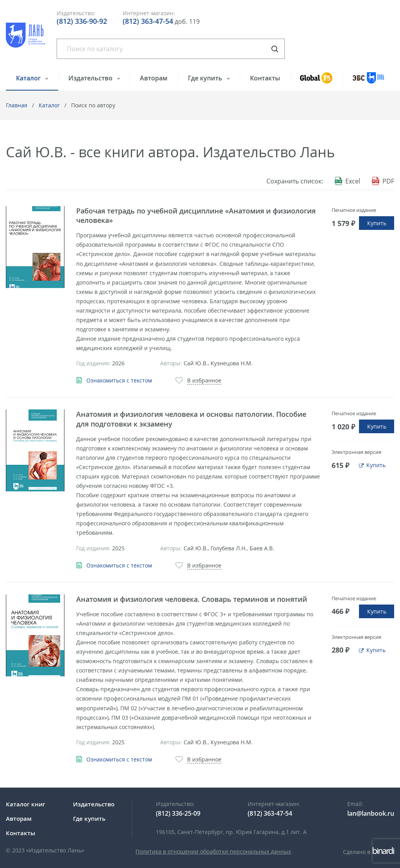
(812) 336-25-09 (178, 813)
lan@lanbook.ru (371, 813)
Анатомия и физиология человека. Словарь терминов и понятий (192, 599)
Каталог (29, 78)
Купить (377, 223)
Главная (17, 105)
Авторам (154, 78)
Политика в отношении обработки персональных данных (213, 851)
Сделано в (369, 852)
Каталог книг (26, 804)
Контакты (265, 78)
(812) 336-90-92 (82, 21)
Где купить (206, 78)
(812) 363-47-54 (148, 21)
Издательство (91, 78)
